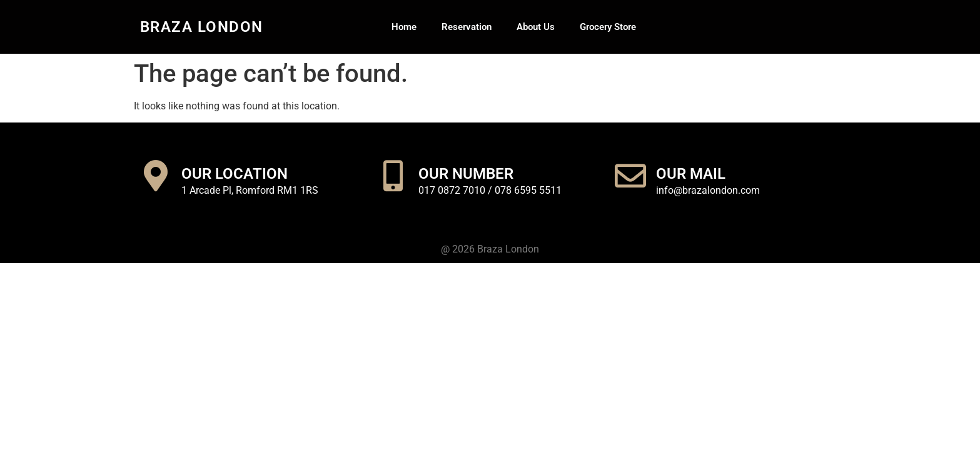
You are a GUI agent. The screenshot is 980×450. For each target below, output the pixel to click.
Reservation (467, 27)
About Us (536, 27)
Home (404, 27)
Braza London (202, 27)
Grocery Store (608, 27)
